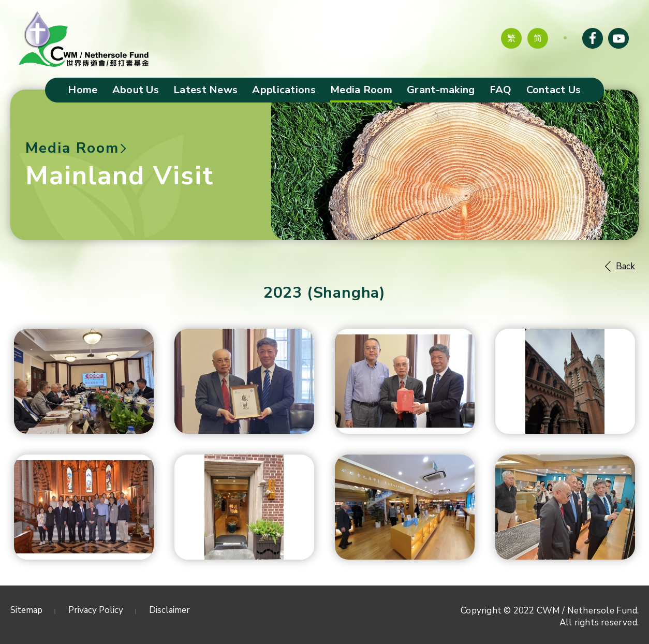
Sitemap (26, 610)
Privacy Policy (96, 610)
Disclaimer (169, 610)
